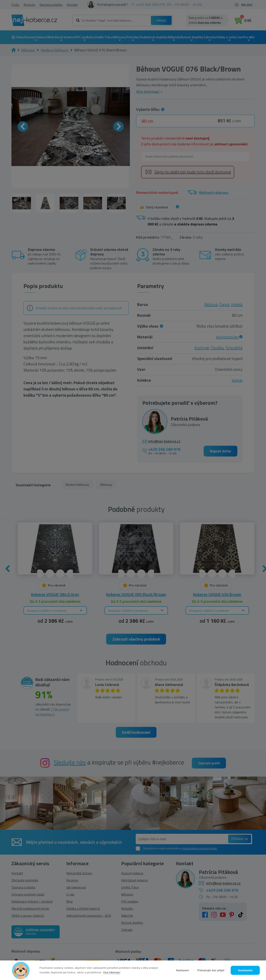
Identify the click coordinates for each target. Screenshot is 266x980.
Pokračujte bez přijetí (211, 970)
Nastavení (183, 970)
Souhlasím (245, 970)
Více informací (112, 972)
